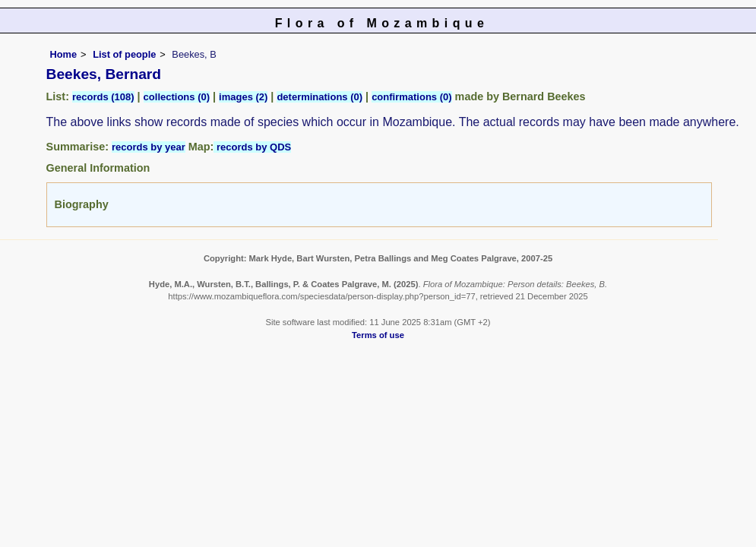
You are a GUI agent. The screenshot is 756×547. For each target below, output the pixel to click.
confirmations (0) (411, 97)
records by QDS (252, 147)
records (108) (103, 97)
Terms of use (378, 335)
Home (64, 54)
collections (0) (177, 97)
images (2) (243, 97)
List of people (124, 54)
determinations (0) (319, 97)
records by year (149, 147)
